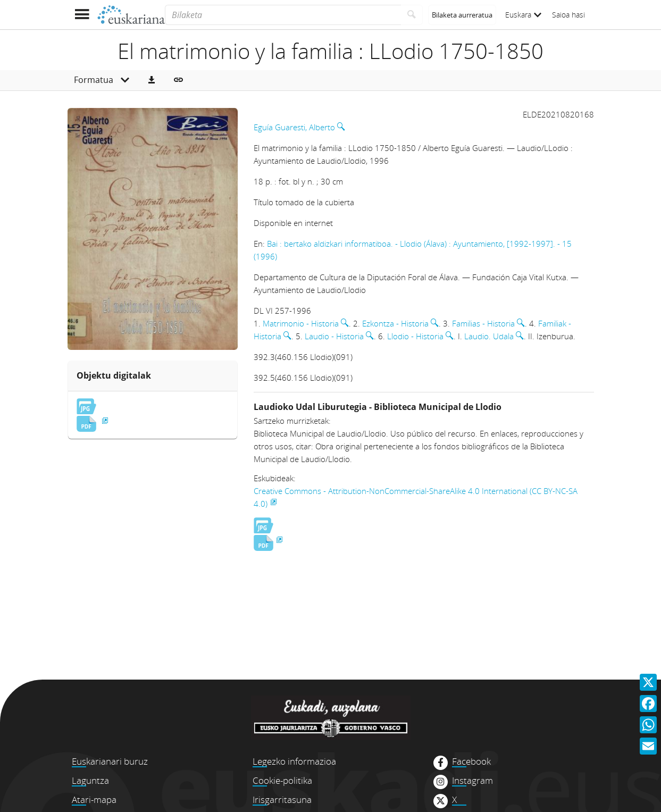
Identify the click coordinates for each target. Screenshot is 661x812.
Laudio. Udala (489, 336)
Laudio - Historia (334, 336)
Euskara (523, 15)
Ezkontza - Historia (395, 323)
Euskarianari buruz (110, 761)
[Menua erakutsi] (82, 15)
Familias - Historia (483, 323)
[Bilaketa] (283, 15)
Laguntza (90, 780)
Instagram (472, 781)
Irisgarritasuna (282, 800)
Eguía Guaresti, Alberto (294, 127)
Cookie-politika (282, 780)
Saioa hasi (568, 15)
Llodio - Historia (415, 336)
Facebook (471, 761)
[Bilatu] (412, 15)
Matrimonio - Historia (301, 323)
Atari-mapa (94, 800)
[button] (152, 80)
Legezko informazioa (294, 761)
